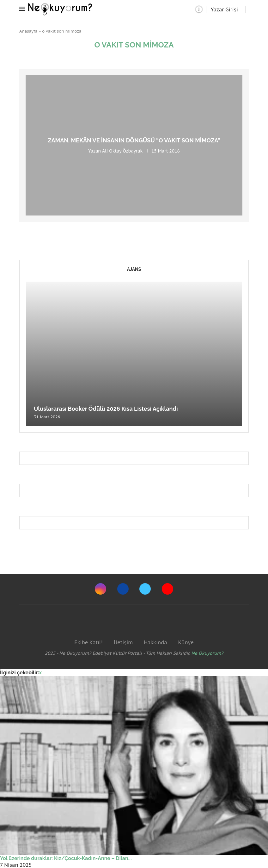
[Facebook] (123, 589)
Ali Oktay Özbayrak (122, 151)
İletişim (123, 642)
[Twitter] (145, 589)
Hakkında (155, 642)
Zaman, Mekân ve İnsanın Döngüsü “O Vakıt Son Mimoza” (134, 140)
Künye (186, 642)
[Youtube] (167, 589)
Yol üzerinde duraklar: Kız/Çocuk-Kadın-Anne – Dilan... (66, 858)
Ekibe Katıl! (88, 642)
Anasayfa (28, 31)
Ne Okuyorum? (207, 653)
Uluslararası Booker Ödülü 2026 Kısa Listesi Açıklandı (106, 409)
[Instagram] (100, 589)
